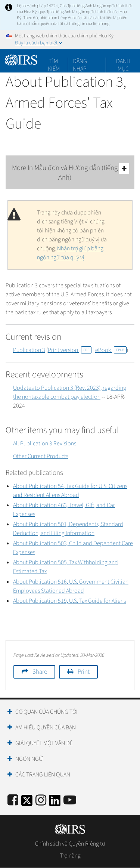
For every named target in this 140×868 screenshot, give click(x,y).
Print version (70, 350)
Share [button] (40, 672)
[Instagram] (41, 801)
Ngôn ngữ (29, 759)
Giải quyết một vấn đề (44, 743)
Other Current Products (41, 456)
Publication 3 (29, 350)
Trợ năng (70, 856)
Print (84, 672)
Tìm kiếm (54, 61)
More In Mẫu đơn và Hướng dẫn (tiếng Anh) (71, 173)
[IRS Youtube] (70, 801)
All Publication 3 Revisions (45, 444)
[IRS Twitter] (27, 803)
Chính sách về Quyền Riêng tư (70, 844)
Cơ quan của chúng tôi (46, 712)
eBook (111, 350)
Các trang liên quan (43, 775)
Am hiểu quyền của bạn (46, 728)
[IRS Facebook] (13, 801)
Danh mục (123, 61)
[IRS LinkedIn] (55, 803)
